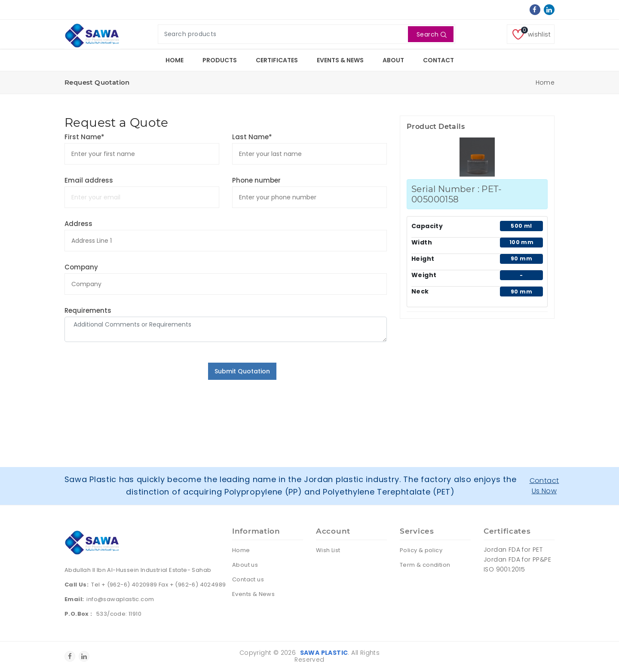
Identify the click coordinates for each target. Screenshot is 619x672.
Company (81, 267)
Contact (438, 60)
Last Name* (252, 137)
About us (245, 565)
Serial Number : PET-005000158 (457, 194)
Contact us (248, 579)
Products (220, 60)
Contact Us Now (544, 486)
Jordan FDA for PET (513, 550)
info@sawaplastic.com (120, 599)
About (393, 60)
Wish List (328, 550)
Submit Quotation (242, 371)
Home (175, 60)
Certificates (277, 60)
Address (78, 224)
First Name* (84, 137)
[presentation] (130, 379)
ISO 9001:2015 (504, 569)
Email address (89, 180)
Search (432, 34)
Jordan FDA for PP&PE (517, 559)
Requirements (88, 310)
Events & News (340, 60)
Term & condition (425, 565)
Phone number (256, 180)
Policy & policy (421, 550)
